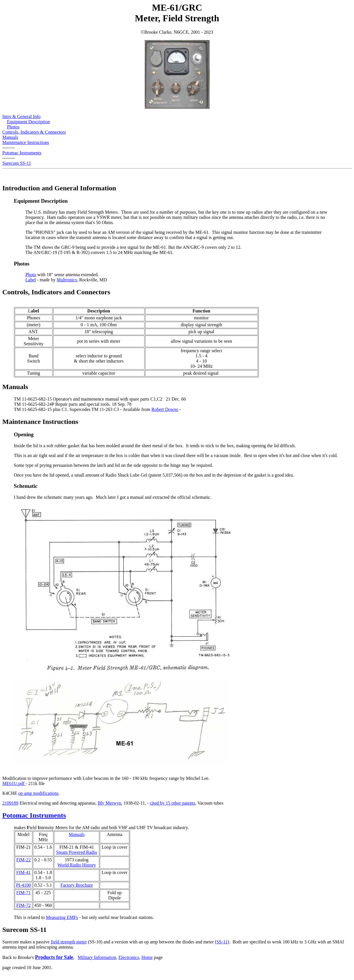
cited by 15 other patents (173, 803)
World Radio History (77, 865)
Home (147, 957)
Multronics (67, 280)
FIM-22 (24, 860)
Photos (13, 127)
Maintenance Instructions (26, 142)
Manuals (10, 137)
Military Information (97, 957)
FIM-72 (24, 905)
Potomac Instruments (22, 153)
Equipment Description (28, 122)
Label (31, 280)
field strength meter (69, 942)
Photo (31, 275)
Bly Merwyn (109, 803)
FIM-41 (24, 872)
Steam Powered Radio (77, 852)
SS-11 (222, 942)
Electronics (129, 957)
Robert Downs (165, 409)
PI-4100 (24, 885)
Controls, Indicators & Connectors (34, 132)
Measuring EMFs (62, 917)
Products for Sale (54, 957)
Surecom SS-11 (17, 163)
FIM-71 (24, 893)
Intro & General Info (21, 116)
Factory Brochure (77, 885)
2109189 (10, 803)
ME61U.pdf (14, 783)
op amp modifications (39, 793)
